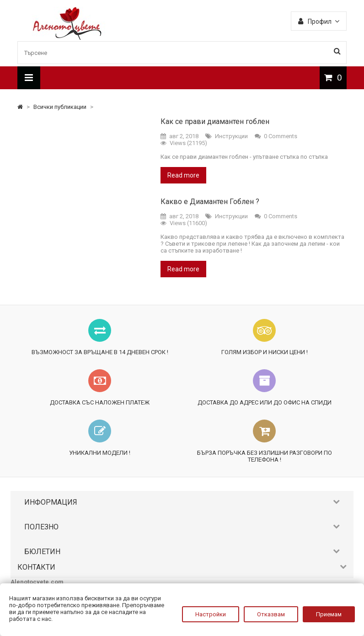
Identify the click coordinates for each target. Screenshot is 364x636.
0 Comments (281, 136)
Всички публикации (61, 107)
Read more (183, 175)
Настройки (211, 614)
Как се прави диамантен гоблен (215, 121)
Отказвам (271, 614)
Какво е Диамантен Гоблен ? (210, 202)
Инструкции (231, 136)
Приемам (329, 614)
